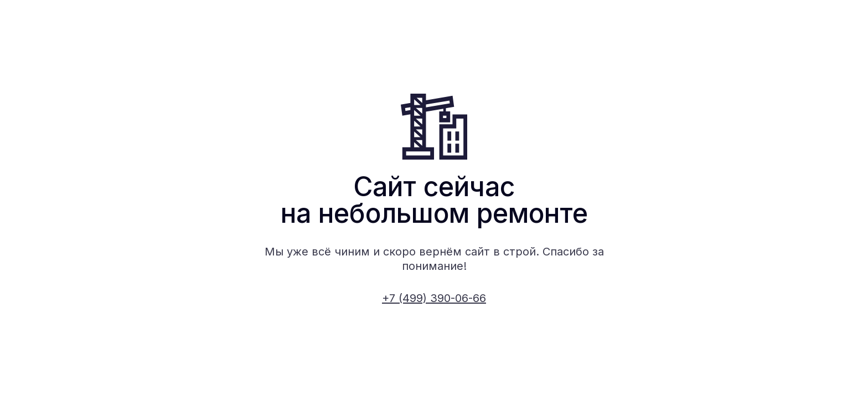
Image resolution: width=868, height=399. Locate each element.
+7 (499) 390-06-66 (434, 298)
